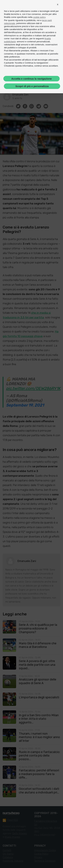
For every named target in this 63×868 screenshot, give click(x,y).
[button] (58, 4)
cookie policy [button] (39, 17)
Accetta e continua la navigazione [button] (31, 79)
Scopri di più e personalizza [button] (32, 86)
